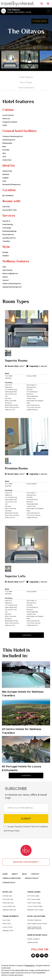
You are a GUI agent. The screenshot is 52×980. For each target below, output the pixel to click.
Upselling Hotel (33, 942)
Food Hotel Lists (8, 903)
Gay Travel (6, 920)
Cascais (28, 12)
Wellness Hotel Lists (9, 910)
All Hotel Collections (34, 920)
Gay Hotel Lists (8, 899)
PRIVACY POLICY (32, 878)
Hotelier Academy (34, 939)
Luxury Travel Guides (35, 906)
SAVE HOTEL (40, 21)
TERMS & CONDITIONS (12, 878)
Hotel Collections (26, 88)
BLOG (24, 874)
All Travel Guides (33, 896)
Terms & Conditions (40, 827)
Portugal (10, 12)
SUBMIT (26, 819)
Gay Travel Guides (34, 899)
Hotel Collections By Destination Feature (34, 928)
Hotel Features (26, 77)
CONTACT (35, 874)
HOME (5, 874)
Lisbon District (19, 12)
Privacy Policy (13, 831)
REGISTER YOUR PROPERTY (26, 862)
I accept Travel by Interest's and (26, 829)
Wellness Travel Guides (35, 910)
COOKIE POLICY (9, 883)
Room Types (26, 82)
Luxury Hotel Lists (9, 906)
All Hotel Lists (7, 896)
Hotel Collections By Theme (37, 924)
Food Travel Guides (34, 903)
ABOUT (15, 874)
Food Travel (7, 924)
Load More (27, 635)
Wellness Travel (8, 931)
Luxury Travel (7, 927)
